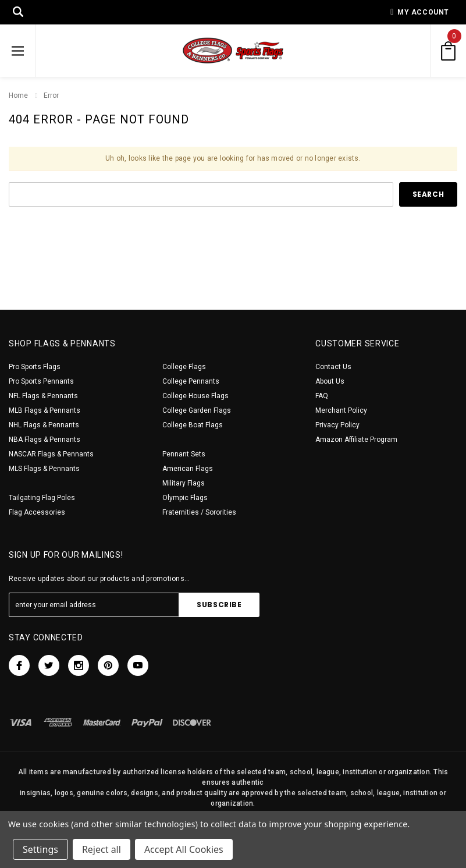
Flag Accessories (37, 512)
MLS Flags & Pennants (44, 469)
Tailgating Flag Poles (42, 498)
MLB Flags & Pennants (45, 410)
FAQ (322, 396)
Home (18, 95)
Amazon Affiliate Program (356, 440)
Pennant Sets (184, 454)
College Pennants (191, 381)
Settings (40, 849)
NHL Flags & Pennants (44, 425)
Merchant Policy (341, 410)
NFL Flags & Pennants (43, 396)
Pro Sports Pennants (41, 381)
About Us (330, 381)
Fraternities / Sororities (199, 512)
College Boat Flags (193, 425)
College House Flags (195, 396)
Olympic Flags (185, 498)
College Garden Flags (197, 410)
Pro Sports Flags (35, 367)
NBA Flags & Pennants (45, 440)
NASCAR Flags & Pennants (51, 454)
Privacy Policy (337, 425)
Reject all (102, 849)
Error (51, 95)
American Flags (188, 469)
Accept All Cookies (184, 849)
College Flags (184, 367)
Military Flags (184, 483)
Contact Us (333, 367)
